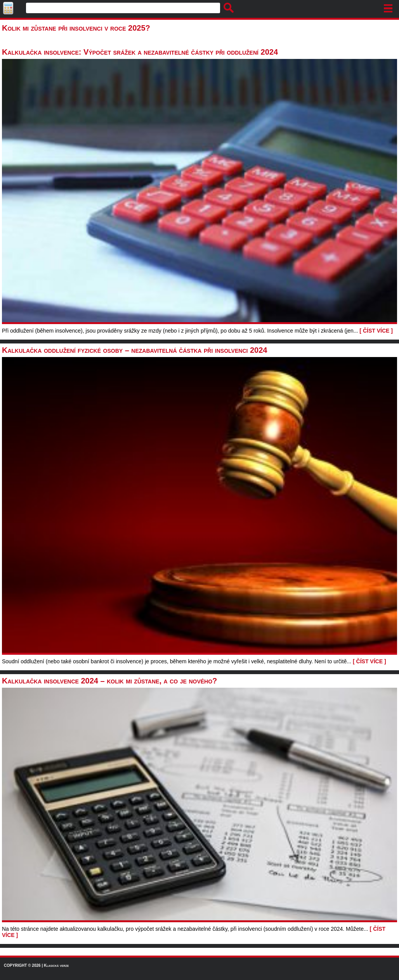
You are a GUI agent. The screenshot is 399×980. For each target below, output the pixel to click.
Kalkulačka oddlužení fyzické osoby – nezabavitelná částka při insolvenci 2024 (134, 350)
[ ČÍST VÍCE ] (376, 331)
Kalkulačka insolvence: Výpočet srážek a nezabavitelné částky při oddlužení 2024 (140, 52)
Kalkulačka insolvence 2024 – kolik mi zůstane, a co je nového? (109, 681)
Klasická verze (56, 965)
